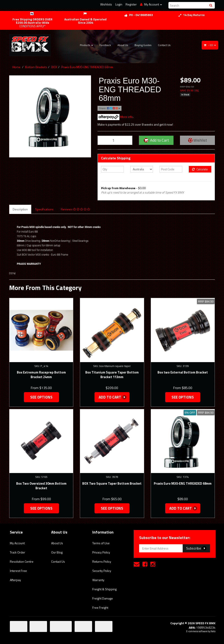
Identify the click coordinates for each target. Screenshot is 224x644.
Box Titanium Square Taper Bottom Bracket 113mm (112, 375)
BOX (54, 67)
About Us (123, 45)
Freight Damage (103, 598)
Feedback (105, 45)
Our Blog (57, 552)
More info (115, 117)
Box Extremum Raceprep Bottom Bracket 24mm (41, 375)
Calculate (200, 169)
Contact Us (164, 45)
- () (210, 45)
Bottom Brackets (36, 67)
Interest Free (18, 571)
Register (131, 4)
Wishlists (106, 4)
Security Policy (102, 571)
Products (86, 45)
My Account (17, 543)
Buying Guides (143, 45)
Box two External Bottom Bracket (183, 372)
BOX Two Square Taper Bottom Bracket (112, 483)
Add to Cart (156, 140)
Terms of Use (101, 543)
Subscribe (196, 548)
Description (20, 209)
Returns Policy (102, 561)
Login (119, 4)
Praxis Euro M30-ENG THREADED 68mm (87, 67)
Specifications (44, 209)
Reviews (75, 209)
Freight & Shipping (104, 589)
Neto (213, 631)
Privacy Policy (101, 552)
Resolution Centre (22, 561)
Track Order (17, 552)
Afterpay (15, 580)
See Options (41, 397)
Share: (109, 108)
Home (16, 67)
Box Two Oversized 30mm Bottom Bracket (41, 486)
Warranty (98, 580)
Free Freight (100, 608)
